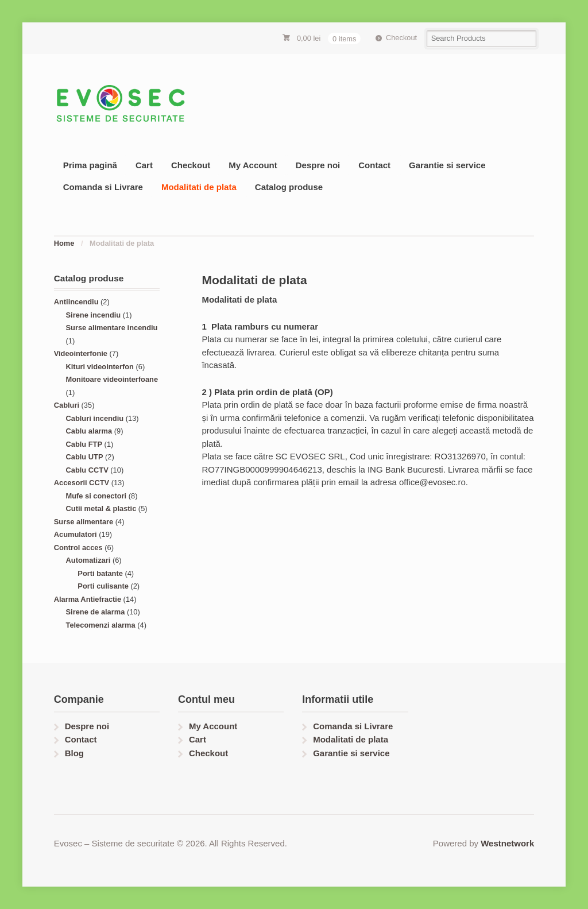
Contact (374, 165)
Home (64, 243)
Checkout (401, 38)
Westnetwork (507, 843)
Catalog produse (289, 187)
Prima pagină (90, 165)
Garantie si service (447, 165)
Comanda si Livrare (103, 187)
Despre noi (318, 165)
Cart (144, 165)
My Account (253, 165)
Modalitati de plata (199, 187)
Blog (74, 753)
